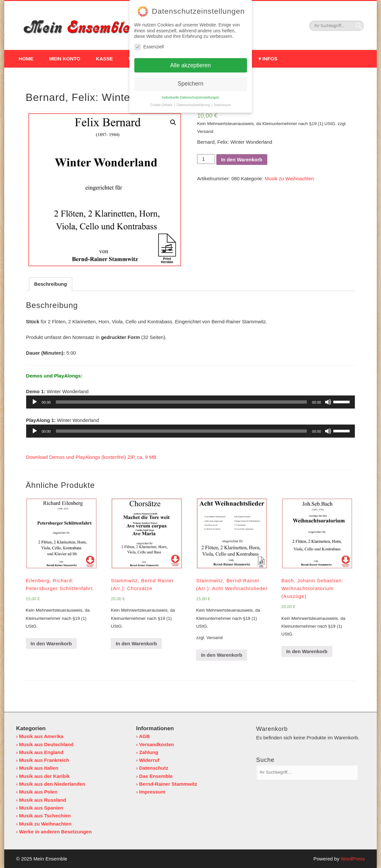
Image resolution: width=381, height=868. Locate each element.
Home (26, 59)
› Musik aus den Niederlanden (51, 784)
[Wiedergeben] (35, 402)
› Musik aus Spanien (40, 807)
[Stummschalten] (328, 402)
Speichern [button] (191, 82)
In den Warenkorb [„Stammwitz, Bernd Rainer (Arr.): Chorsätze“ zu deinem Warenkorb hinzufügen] (136, 643)
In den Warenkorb (242, 160)
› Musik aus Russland (41, 800)
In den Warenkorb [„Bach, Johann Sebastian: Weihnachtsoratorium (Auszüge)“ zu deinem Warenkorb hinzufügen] (307, 651)
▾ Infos (268, 59)
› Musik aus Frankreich (43, 760)
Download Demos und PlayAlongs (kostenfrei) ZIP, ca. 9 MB (91, 457)
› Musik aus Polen (37, 792)
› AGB (143, 736)
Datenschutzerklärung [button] (194, 104)
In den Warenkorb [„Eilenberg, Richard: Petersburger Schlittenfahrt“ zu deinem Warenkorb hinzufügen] (51, 643)
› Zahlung (147, 752)
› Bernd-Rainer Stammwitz (167, 784)
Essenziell (149, 45)
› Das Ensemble (155, 776)
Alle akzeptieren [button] (191, 64)
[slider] (181, 402)
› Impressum (151, 792)
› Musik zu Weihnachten (44, 823)
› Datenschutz (152, 768)
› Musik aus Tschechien (43, 816)
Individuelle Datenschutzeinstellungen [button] (190, 96)
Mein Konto (65, 59)
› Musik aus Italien (37, 768)
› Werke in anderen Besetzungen (54, 831)
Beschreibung (51, 284)
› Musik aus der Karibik (43, 776)
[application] (191, 402)
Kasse (105, 59)
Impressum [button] (223, 104)
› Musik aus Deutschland (45, 744)
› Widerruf (148, 760)
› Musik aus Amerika (40, 736)
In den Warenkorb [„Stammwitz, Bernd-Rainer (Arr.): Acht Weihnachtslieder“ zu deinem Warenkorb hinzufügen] (222, 655)
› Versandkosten (155, 744)
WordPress (353, 859)
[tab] (51, 284)
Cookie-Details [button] (162, 104)
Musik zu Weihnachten (289, 178)
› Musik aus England (40, 752)
